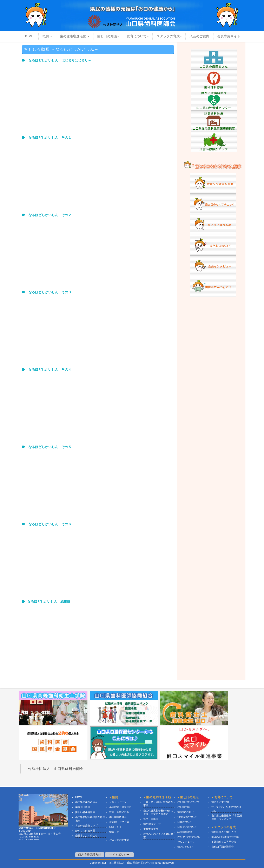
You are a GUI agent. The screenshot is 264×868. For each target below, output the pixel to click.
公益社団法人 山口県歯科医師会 (56, 769)
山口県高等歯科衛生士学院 (225, 837)
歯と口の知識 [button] (108, 36)
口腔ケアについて (187, 827)
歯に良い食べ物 (220, 802)
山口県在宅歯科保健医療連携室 (90, 819)
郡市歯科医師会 (118, 817)
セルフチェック (186, 842)
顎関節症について (187, 817)
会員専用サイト (229, 36)
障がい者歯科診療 (85, 812)
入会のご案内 (199, 36)
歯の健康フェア (152, 824)
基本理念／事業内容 (120, 807)
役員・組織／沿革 (119, 812)
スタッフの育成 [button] (169, 36)
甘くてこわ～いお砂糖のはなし (226, 809)
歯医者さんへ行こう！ (88, 836)
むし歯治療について (189, 802)
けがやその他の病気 (189, 837)
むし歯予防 (184, 807)
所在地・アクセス (119, 822)
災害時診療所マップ (86, 826)
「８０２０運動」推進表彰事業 (158, 804)
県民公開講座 (151, 819)
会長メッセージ (118, 802)
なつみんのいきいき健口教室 (158, 836)
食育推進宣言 (151, 829)
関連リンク (115, 827)
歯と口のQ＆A (185, 847)
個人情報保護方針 (90, 855)
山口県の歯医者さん (86, 802)
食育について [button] (138, 36)
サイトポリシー (119, 855)
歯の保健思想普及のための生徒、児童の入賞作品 (158, 812)
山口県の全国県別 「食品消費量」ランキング (227, 817)
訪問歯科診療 (185, 832)
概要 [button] (47, 36)
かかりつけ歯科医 (85, 831)
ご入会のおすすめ (119, 840)
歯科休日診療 (83, 807)
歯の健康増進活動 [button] (74, 36)
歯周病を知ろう (186, 812)
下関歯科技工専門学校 (224, 842)
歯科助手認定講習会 (223, 847)
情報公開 (114, 832)
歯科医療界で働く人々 (224, 832)
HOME (26, 37)
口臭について (185, 822)
